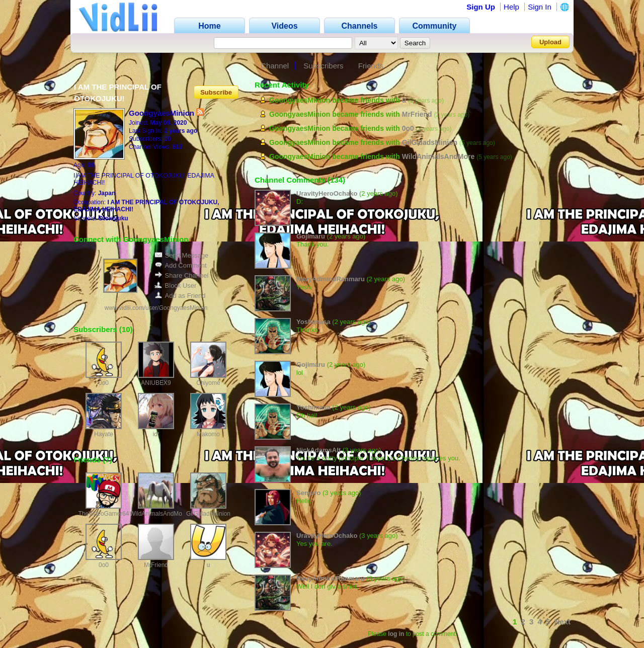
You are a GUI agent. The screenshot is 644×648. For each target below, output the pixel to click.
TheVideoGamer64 (103, 514)
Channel (275, 66)
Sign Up (481, 7)
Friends (371, 66)
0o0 (104, 383)
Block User (176, 286)
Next (562, 622)
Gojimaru (311, 236)
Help (511, 7)
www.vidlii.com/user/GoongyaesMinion (156, 308)
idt (156, 434)
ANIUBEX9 (156, 383)
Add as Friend (180, 296)
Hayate (104, 434)
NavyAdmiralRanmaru (331, 279)
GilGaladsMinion (208, 514)
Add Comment (181, 265)
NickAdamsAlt (318, 450)
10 (126, 329)
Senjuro (308, 493)
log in (396, 634)
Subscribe (216, 92)
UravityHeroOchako (327, 193)
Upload (550, 42)
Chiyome (208, 383)
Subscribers (323, 66)
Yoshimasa (313, 322)
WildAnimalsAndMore (159, 514)
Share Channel (182, 275)
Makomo (208, 434)
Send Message (182, 255)
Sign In (540, 7)
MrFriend (156, 565)
